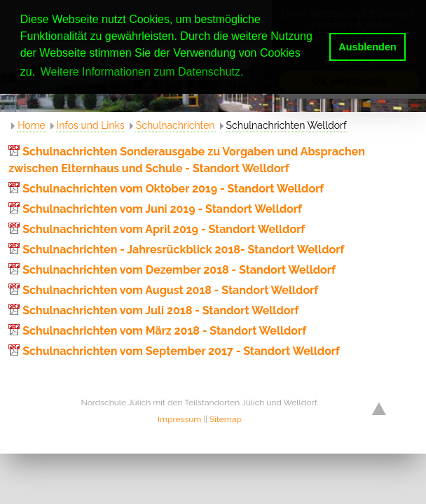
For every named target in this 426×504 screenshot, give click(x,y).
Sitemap (226, 419)
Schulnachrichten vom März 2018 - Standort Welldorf (164, 331)
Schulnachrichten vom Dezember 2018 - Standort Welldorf (179, 270)
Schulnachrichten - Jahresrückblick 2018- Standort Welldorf (183, 250)
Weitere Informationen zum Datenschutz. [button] (142, 72)
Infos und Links (91, 125)
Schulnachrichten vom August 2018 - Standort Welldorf (170, 290)
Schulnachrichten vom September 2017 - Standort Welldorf (181, 351)
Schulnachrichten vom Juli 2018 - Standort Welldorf (160, 310)
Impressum (179, 419)
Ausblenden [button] (367, 47)
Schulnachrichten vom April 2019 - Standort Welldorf (164, 229)
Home (32, 125)
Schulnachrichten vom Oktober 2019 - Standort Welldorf (173, 189)
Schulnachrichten (176, 125)
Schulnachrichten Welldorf (287, 125)
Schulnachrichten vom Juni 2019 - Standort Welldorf (162, 209)
